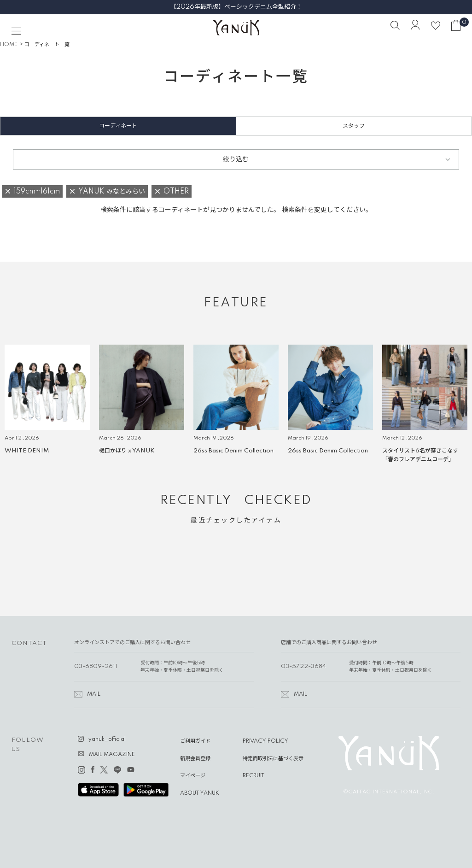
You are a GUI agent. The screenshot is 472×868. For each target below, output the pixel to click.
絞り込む (236, 159)
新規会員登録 (195, 759)
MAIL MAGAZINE (112, 755)
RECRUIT (253, 776)
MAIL (94, 694)
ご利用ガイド (195, 741)
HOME (9, 45)
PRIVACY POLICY (265, 741)
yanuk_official (107, 739)
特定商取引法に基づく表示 (273, 759)
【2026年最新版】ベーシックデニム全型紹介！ (236, 7)
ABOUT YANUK (200, 793)
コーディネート (118, 126)
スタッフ (354, 126)
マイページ (193, 776)
